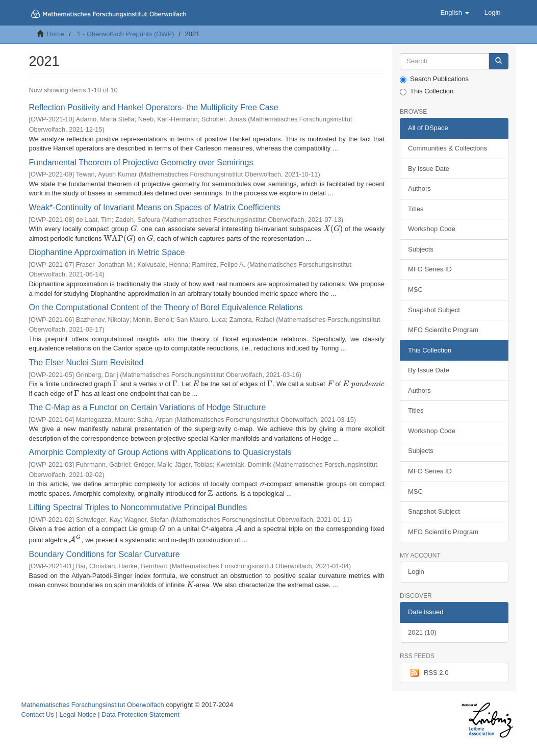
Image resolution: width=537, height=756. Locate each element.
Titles (416, 209)
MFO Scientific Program (443, 330)
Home (56, 34)
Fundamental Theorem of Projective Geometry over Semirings (141, 162)
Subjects (421, 249)
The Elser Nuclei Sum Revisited (86, 362)
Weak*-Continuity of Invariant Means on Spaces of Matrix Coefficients (155, 207)
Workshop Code (432, 229)
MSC (415, 289)
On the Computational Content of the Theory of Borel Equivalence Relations (166, 307)
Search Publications (434, 79)
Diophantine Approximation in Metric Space (107, 252)
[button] (454, 13)
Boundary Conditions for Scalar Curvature (105, 554)
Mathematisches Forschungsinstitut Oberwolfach (93, 705)
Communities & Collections (447, 148)
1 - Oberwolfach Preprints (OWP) (126, 34)
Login (416, 572)
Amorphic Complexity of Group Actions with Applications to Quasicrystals (160, 452)
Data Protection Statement (140, 714)
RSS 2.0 (428, 673)
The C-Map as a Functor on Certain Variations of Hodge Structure (148, 407)
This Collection (427, 91)
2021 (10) (422, 632)
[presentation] (134, 229)
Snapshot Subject (434, 310)
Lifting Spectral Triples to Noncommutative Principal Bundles (138, 507)
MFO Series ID (430, 269)
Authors (419, 188)
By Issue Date (429, 169)
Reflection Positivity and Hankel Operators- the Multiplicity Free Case (154, 107)
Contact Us (38, 714)
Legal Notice (78, 714)
